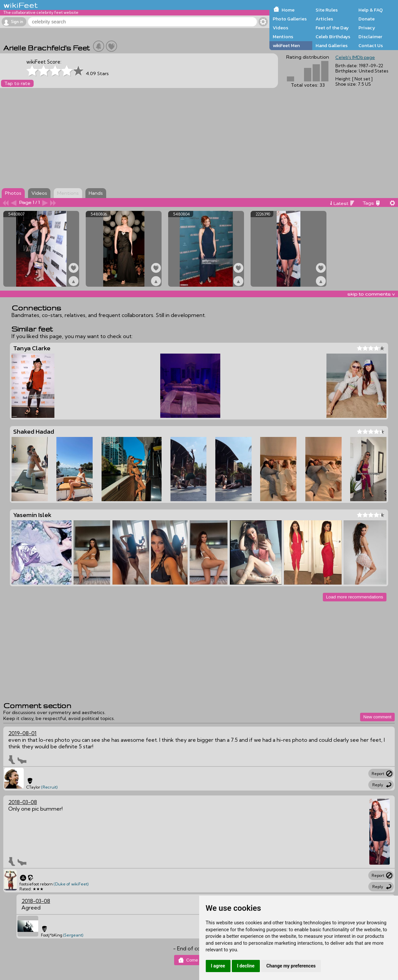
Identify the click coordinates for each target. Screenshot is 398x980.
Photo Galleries (290, 19)
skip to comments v (371, 294)
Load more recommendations (355, 597)
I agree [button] (218, 966)
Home (288, 10)
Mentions (283, 37)
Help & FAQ (371, 10)
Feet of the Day (332, 28)
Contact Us (371, 45)
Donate (367, 19)
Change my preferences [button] (291, 966)
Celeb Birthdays (333, 37)
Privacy (367, 28)
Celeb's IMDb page (355, 57)
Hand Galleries (332, 45)
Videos (280, 28)
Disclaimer (370, 37)
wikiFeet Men (286, 45)
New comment (377, 717)
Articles (324, 19)
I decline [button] (246, 966)
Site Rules (327, 10)
